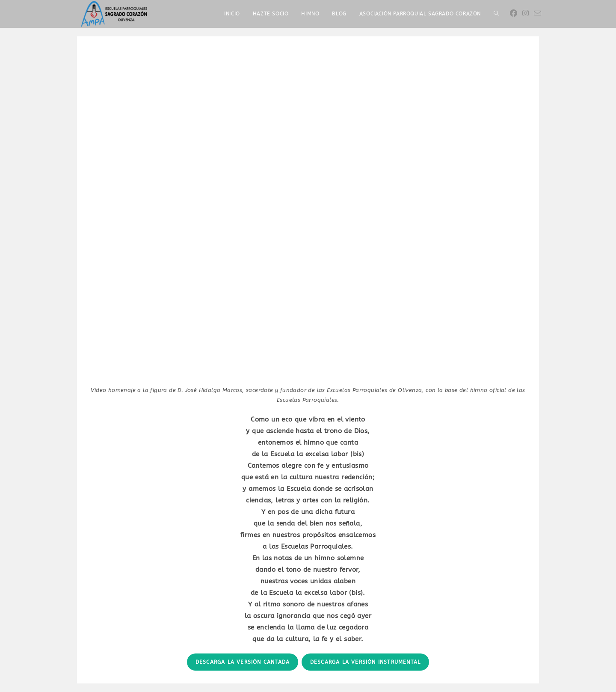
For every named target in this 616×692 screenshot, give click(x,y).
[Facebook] (514, 13)
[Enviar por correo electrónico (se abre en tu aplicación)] (538, 13)
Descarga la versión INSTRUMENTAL (365, 662)
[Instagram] (526, 13)
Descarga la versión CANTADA (243, 662)
